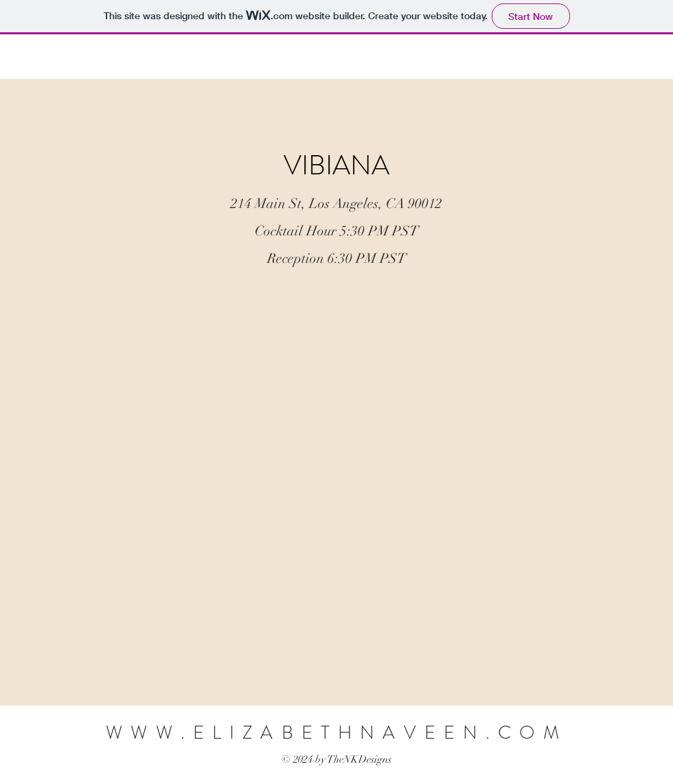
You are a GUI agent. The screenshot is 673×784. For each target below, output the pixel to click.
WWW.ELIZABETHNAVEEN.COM (336, 733)
